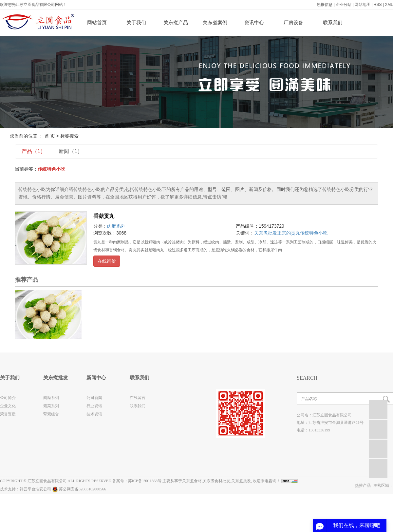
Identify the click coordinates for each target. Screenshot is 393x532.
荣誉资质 (8, 414)
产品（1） (34, 151)
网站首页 (97, 22)
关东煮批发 (266, 233)
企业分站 (344, 5)
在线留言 (138, 398)
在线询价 (107, 261)
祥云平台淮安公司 (35, 489)
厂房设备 (293, 22)
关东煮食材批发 (216, 481)
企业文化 (8, 406)
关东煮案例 (215, 22)
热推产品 (363, 485)
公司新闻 (94, 398)
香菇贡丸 (104, 216)
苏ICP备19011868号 (145, 481)
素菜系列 (51, 406)
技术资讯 (94, 414)
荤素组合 (51, 414)
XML (389, 5)
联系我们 (333, 22)
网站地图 (363, 5)
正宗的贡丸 (289, 233)
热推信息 (325, 5)
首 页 (50, 136)
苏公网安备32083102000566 (79, 489)
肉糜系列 (116, 226)
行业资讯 (94, 406)
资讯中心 (254, 22)
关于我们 (136, 22)
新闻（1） (71, 151)
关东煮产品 (176, 22)
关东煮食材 (192, 481)
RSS (378, 5)
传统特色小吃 (314, 233)
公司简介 (8, 398)
